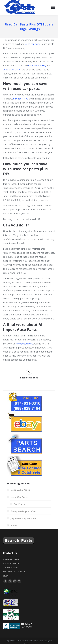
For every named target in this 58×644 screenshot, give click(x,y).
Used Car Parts (18, 497)
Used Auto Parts (20, 490)
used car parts (33, 44)
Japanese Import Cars (23, 518)
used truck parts (12, 70)
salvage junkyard (24, 344)
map (6, 575)
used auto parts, (37, 65)
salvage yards (21, 99)
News (14, 525)
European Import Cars (24, 511)
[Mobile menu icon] (53, 7)
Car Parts (19, 504)
